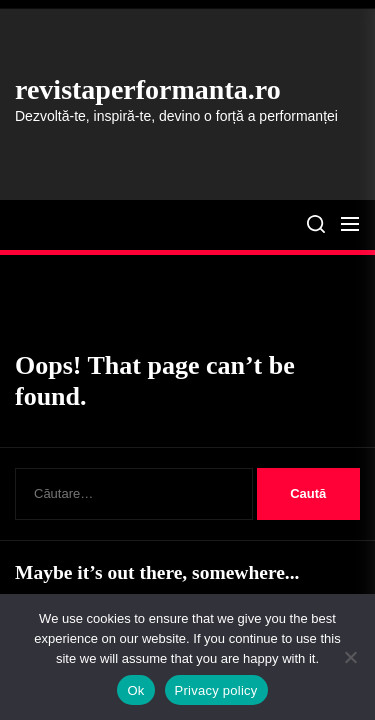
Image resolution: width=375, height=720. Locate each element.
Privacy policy (216, 690)
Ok (135, 690)
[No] (350, 657)
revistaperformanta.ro (148, 89)
